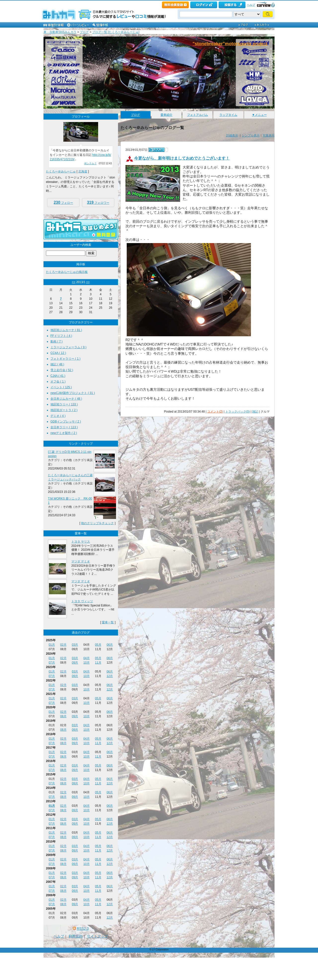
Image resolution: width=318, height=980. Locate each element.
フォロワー (98, 202)
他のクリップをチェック (97, 523)
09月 (75, 663)
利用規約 (76, 936)
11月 (98, 663)
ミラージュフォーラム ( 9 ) (68, 347)
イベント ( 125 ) (61, 387)
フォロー (63, 202)
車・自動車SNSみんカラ (60, 32)
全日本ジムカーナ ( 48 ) (66, 399)
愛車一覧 (108, 622)
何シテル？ (90, 163)
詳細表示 (232, 135)
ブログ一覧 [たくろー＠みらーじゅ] (116, 32)
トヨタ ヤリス (81, 542)
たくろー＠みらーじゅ (61, 171)
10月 (87, 663)
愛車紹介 (166, 115)
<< (74, 282)
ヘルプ (251, 5)
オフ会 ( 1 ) (58, 382)
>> (88, 282)
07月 (52, 663)
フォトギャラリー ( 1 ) (65, 359)
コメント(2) (215, 412)
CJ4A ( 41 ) (58, 376)
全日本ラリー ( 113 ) (64, 427)
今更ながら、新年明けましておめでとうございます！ (182, 158)
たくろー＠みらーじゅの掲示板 (67, 272)
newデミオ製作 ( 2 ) (64, 433)
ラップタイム (228, 115)
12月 (110, 676)
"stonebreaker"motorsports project (230, 44)
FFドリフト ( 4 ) (61, 336)
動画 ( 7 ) (57, 341)
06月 (110, 645)
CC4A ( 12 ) (58, 353)
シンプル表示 (251, 135)
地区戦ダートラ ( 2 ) (64, 410)
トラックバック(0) (238, 412)
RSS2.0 (83, 929)
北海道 (83, 171)
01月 (52, 645)
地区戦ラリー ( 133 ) (64, 404)
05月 (98, 645)
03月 (75, 645)
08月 (63, 716)
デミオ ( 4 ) (58, 416)
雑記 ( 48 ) (57, 364)
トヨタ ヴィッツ (82, 601)
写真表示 (269, 135)
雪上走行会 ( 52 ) (62, 370)
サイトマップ (97, 936)
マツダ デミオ (81, 561)
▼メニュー (259, 115)
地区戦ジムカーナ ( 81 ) (66, 330)
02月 (63, 645)
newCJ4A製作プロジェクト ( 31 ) (73, 393)
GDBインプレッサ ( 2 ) (66, 422)
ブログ (84, 32)
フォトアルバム (198, 115)
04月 (87, 658)
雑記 (255, 412)
